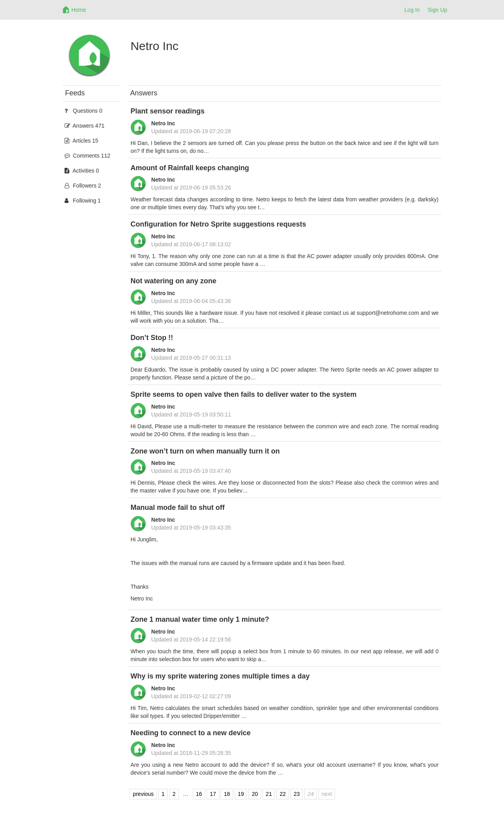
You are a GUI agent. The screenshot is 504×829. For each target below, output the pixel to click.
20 (255, 794)
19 (241, 794)
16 (199, 794)
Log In (412, 10)
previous (143, 794)
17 (213, 794)
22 (283, 794)
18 (227, 794)
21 (269, 794)
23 (297, 794)
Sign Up (437, 10)
